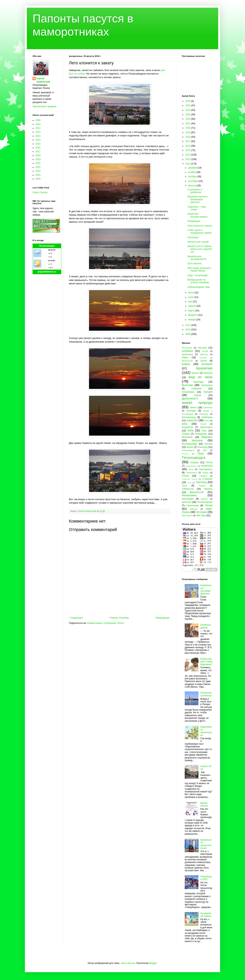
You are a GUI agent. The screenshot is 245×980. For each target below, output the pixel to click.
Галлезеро (193, 237)
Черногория (192, 506)
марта (192, 311)
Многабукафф (189, 444)
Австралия (187, 348)
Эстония (201, 512)
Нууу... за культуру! (198, 275)
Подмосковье (191, 466)
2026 (188, 101)
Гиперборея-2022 (206, 878)
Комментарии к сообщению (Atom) (105, 623)
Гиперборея (188, 392)
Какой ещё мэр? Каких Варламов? (206, 662)
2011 (38, 128)
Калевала (204, 414)
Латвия (186, 434)
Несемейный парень (206, 915)
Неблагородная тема (199, 287)
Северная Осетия (190, 479)
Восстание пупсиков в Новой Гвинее (199, 269)
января (192, 320)
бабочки (204, 354)
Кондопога (187, 427)
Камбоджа (207, 417)
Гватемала (207, 385)
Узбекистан (188, 489)
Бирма (186, 364)
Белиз (204, 361)
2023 (38, 171)
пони (191, 469)
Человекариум (205, 502)
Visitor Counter (40, 192)
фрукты (204, 499)
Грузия (198, 395)
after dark (201, 515)
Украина (208, 489)
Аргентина (187, 354)
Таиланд (201, 482)
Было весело (195, 263)
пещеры (195, 462)
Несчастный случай (198, 242)
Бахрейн (203, 358)
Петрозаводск (47, 246)
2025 (38, 179)
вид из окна (201, 377)
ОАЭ (205, 450)
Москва (209, 444)
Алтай (205, 351)
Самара (203, 476)
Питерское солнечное (206, 694)
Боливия (207, 364)
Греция (208, 392)
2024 (38, 175)
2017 (38, 151)
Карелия (192, 420)
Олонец (185, 454)
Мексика (197, 440)
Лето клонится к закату (200, 226)
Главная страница (119, 618)
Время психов (204, 804)
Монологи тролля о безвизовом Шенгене (198, 199)
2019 (38, 159)
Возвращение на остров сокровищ (198, 281)
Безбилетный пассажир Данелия (206, 589)
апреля (192, 306)
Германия (197, 389)
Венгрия (208, 373)
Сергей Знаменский (43, 80)
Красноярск (206, 427)
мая (191, 302)
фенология (197, 492)
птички (185, 476)
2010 (38, 124)
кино (185, 424)
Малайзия (187, 437)
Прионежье (192, 473)
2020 (188, 128)
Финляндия (188, 499)
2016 (38, 148)
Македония (201, 434)
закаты (193, 407)
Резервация (194, 221)
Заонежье (208, 407)
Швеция (194, 509)
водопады (199, 382)
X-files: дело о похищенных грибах (200, 232)
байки (185, 357)
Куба (190, 430)
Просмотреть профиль (45, 106)
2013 (38, 136)
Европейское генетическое (206, 731)
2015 (38, 144)
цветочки (187, 502)
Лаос (204, 431)
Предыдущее (162, 618)
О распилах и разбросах (195, 191)
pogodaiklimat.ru (47, 272)
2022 (38, 167)
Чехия (209, 505)
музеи (190, 447)
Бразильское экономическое (197, 258)
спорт (189, 482)
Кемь (207, 420)
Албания (187, 351)
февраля (193, 315)
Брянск (196, 373)
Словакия (207, 479)
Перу (201, 453)
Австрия (202, 348)
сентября (193, 181)
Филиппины (189, 495)
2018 (38, 155)
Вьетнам (187, 385)
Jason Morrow (128, 963)
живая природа (197, 403)
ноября (192, 172)
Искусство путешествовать (198, 215)
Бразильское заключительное (206, 844)
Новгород (203, 447)
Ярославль (187, 515)
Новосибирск (188, 450)
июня (191, 297)
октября (193, 177)
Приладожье (206, 469)
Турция (202, 486)
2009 (38, 120)
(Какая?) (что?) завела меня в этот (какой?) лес (200, 249)
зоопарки (191, 411)
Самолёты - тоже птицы (197, 208)
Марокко (207, 437)
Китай (203, 424)
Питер (209, 462)
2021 (38, 163)
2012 (38, 132)
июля (191, 293)
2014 (38, 140)
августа (192, 186)
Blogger (153, 963)
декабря (193, 168)
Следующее (76, 618)
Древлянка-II (190, 398)
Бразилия (204, 368)
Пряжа (205, 473)
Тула (184, 486)
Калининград (189, 417)
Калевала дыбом (206, 626)
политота (207, 466)
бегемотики (187, 361)
